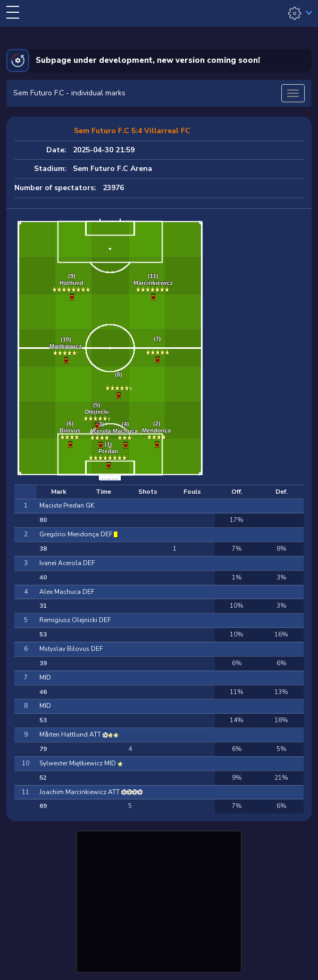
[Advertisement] (159, 900)
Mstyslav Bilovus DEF (71, 649)
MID (45, 677)
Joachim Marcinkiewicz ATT (80, 792)
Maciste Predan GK (67, 505)
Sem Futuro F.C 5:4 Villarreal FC (132, 131)
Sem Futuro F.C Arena (112, 169)
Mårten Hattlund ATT (71, 734)
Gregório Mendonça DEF (77, 534)
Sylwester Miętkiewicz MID (78, 763)
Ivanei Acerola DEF (67, 563)
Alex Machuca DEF (67, 592)
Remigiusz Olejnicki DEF (75, 620)
